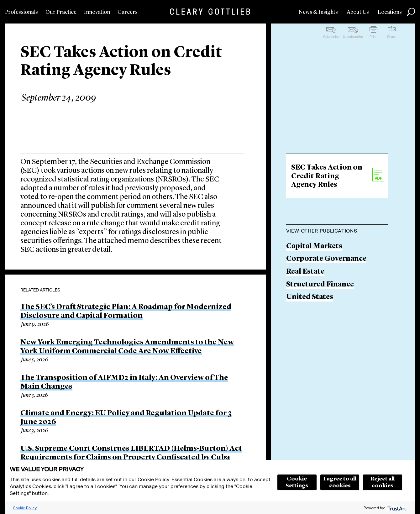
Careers (128, 12)
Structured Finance (320, 285)
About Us (358, 12)
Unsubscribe (353, 37)
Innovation (97, 12)
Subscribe (331, 37)
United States (310, 297)
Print (373, 37)
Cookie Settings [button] (297, 482)
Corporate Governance (326, 259)
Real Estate (305, 272)
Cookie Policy (25, 508)
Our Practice (61, 12)
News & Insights (318, 12)
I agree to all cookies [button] (340, 482)
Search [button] (411, 12)
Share (392, 37)
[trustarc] (397, 508)
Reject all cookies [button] (383, 482)
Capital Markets (314, 247)
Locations (390, 12)
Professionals (21, 12)
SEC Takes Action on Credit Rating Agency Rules (327, 176)
